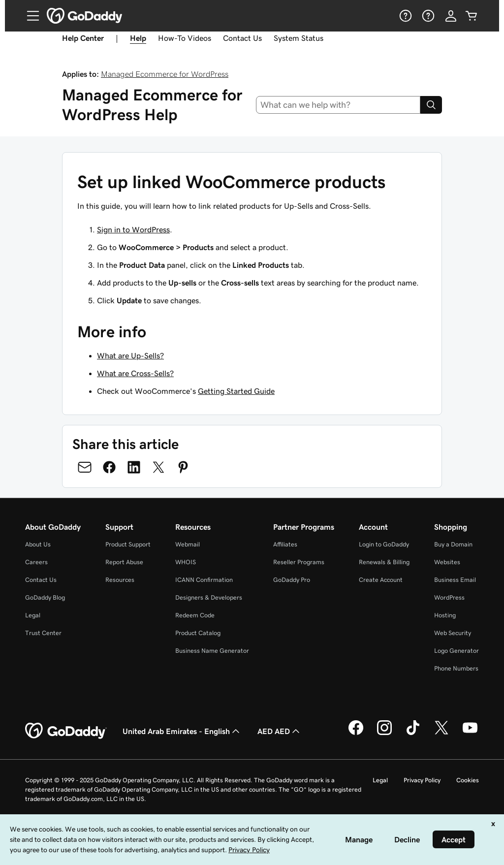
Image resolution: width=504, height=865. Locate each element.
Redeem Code (195, 615)
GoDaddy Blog (45, 597)
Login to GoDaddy (384, 544)
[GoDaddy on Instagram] (384, 734)
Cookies (468, 780)
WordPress (449, 597)
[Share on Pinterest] (183, 467)
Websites (447, 562)
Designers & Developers (209, 597)
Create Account (381, 580)
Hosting (445, 615)
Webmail (188, 544)
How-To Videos (185, 38)
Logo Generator (457, 651)
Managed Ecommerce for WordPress (165, 74)
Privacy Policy (422, 780)
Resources (120, 580)
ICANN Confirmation (204, 580)
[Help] (405, 16)
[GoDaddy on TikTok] (413, 734)
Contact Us (242, 38)
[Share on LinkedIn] (134, 467)
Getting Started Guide (236, 391)
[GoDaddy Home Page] (66, 731)
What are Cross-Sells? (135, 373)
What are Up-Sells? (130, 355)
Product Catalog (198, 633)
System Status (299, 38)
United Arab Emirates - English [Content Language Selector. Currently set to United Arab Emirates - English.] (182, 731)
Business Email (455, 580)
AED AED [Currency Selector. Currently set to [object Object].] (280, 731)
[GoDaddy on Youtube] (470, 734)
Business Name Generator (212, 651)
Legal (33, 615)
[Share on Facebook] (109, 467)
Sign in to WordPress (133, 229)
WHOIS (186, 562)
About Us (38, 544)
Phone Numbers (456, 668)
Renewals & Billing (384, 562)
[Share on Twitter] (158, 467)
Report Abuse (124, 562)
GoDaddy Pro (292, 580)
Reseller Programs (299, 562)
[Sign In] (451, 16)
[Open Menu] (29, 16)
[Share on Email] (85, 467)
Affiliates (285, 544)
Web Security (453, 633)
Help (138, 38)
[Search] (431, 105)
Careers (36, 562)
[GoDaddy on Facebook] (356, 734)
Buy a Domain (453, 544)
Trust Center (43, 633)
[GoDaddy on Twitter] (441, 734)
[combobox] (338, 105)
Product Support (128, 544)
